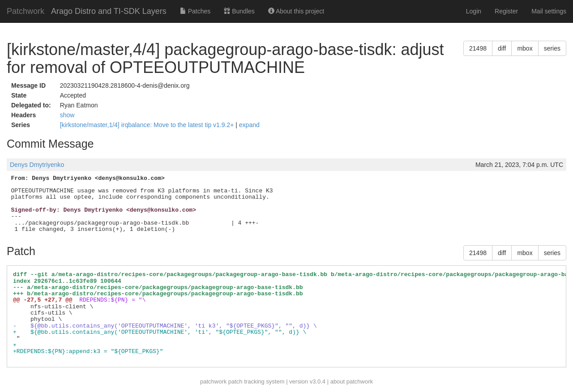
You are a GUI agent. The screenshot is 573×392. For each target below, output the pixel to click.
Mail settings (549, 11)
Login (474, 11)
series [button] (552, 48)
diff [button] (502, 48)
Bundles (239, 11)
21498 (478, 48)
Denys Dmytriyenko (37, 165)
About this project (296, 11)
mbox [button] (525, 48)
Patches (195, 11)
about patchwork (352, 381)
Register (506, 11)
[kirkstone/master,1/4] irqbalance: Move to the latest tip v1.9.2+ (148, 125)
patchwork (213, 381)
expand (249, 125)
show (67, 115)
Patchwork (26, 11)
